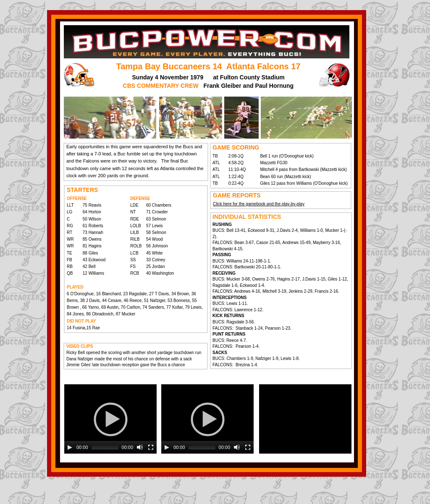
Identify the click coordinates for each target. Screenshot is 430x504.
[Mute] (140, 447)
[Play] (70, 447)
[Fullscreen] (151, 447)
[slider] (105, 447)
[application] (110, 419)
